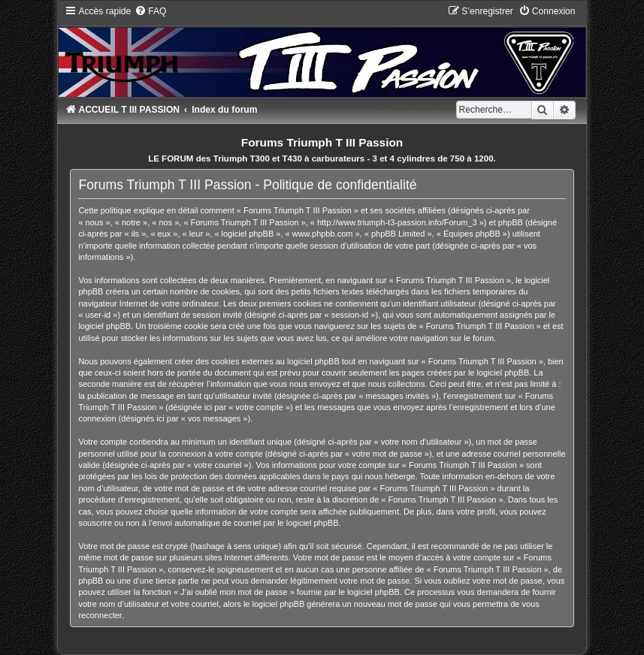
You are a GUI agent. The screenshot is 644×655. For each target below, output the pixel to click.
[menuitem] (150, 11)
